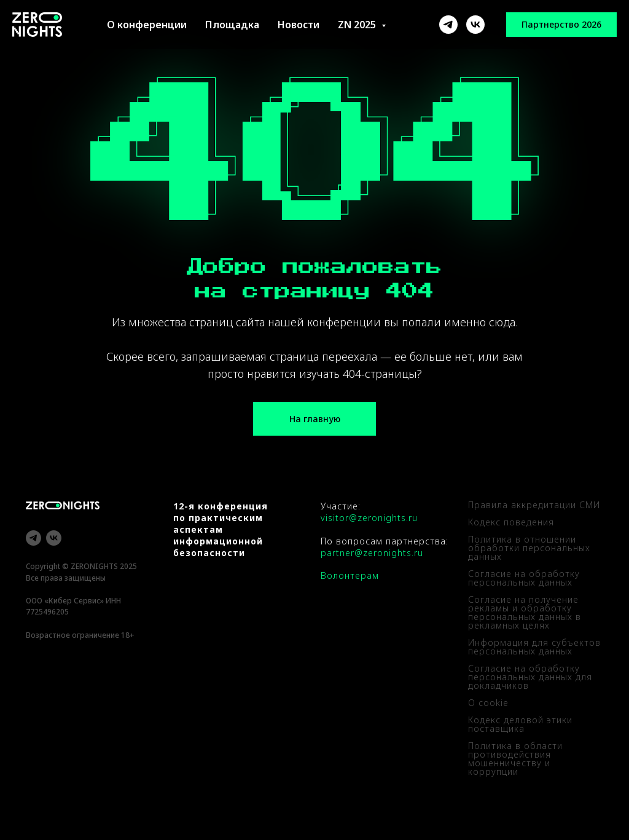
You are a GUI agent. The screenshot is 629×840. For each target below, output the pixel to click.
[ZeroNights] (448, 25)
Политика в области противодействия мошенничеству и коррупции (515, 759)
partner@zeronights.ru (372, 553)
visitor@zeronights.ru (369, 518)
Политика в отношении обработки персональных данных (529, 548)
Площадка (232, 25)
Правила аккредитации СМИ (534, 505)
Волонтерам (350, 575)
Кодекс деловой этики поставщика (520, 724)
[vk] (54, 538)
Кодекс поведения (511, 522)
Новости (299, 25)
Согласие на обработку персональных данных (524, 578)
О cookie (488, 703)
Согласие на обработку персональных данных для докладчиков (530, 677)
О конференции (147, 25)
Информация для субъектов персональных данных (534, 647)
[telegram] (33, 538)
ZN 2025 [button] (358, 25)
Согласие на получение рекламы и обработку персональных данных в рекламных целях (525, 612)
